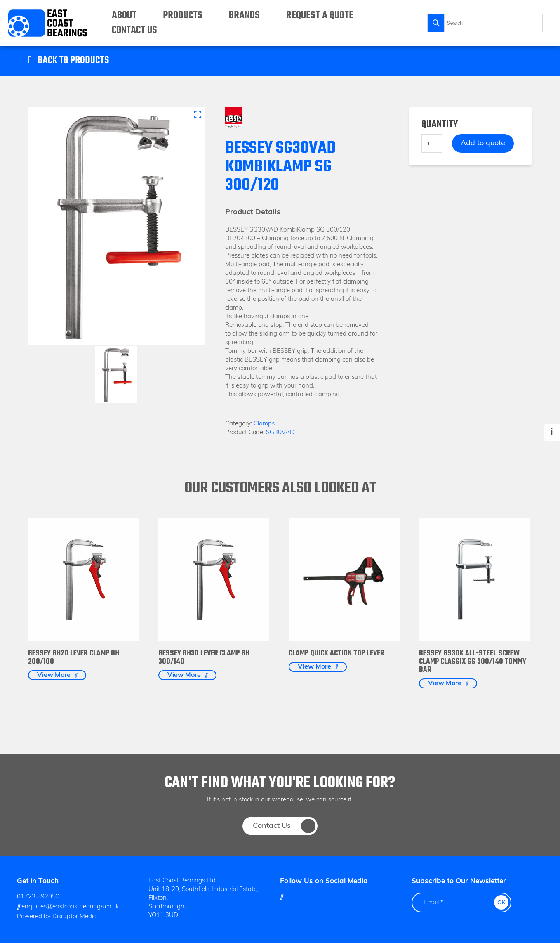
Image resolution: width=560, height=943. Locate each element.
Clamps (264, 424)
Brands (244, 15)
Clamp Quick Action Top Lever (336, 653)
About (124, 15)
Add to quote (483, 143)
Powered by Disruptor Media (57, 917)
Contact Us (134, 30)
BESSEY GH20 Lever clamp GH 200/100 (74, 658)
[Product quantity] (432, 143)
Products (183, 15)
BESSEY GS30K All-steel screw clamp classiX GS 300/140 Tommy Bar (473, 662)
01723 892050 (38, 897)
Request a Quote (320, 15)
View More (54, 675)
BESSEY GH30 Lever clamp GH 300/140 (204, 658)
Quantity (440, 125)
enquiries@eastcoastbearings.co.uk (68, 907)
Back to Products (73, 61)
